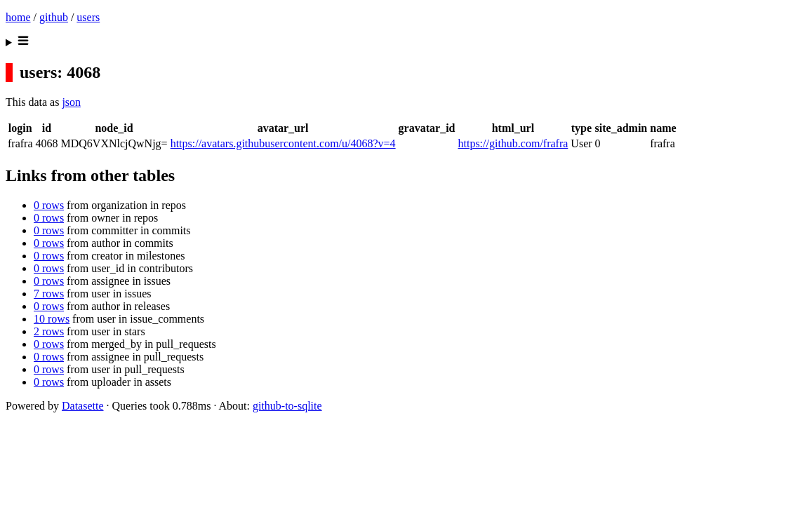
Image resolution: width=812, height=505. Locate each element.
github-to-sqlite (287, 406)
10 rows (52, 319)
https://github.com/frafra (513, 143)
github (54, 17)
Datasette (83, 406)
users (88, 17)
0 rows (49, 205)
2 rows (49, 331)
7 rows (49, 294)
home (18, 17)
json (71, 102)
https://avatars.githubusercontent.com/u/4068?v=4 (283, 143)
